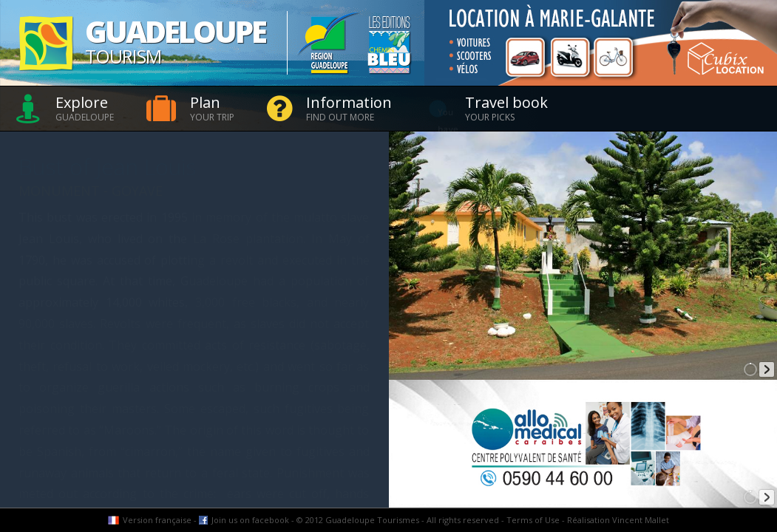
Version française (157, 520)
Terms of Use (533, 520)
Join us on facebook (250, 520)
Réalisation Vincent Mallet (618, 520)
